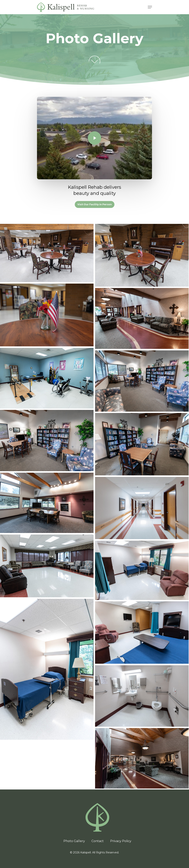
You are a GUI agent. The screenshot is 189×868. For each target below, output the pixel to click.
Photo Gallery (74, 841)
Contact (98, 841)
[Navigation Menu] (150, 7)
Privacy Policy (121, 841)
